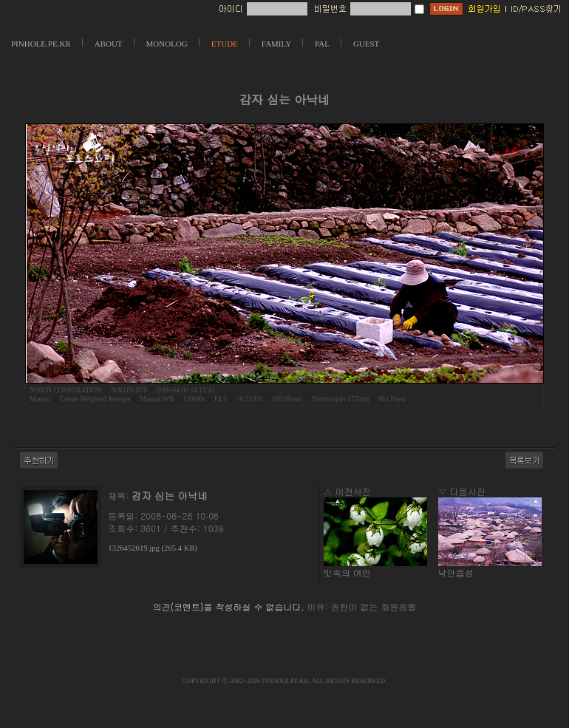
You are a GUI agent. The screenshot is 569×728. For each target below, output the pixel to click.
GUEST (366, 44)
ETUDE (225, 44)
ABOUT (109, 44)
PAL (322, 44)
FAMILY (276, 44)
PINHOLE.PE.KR (41, 44)
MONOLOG (167, 44)
